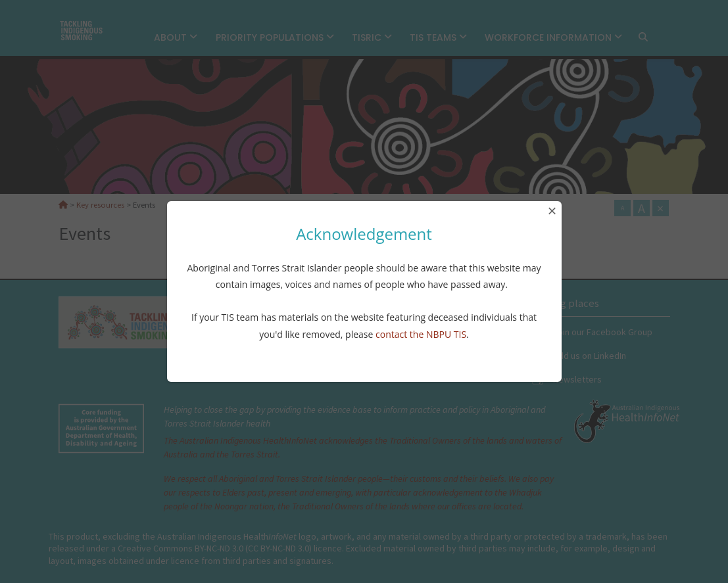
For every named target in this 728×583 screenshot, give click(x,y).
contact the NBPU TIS (421, 334)
